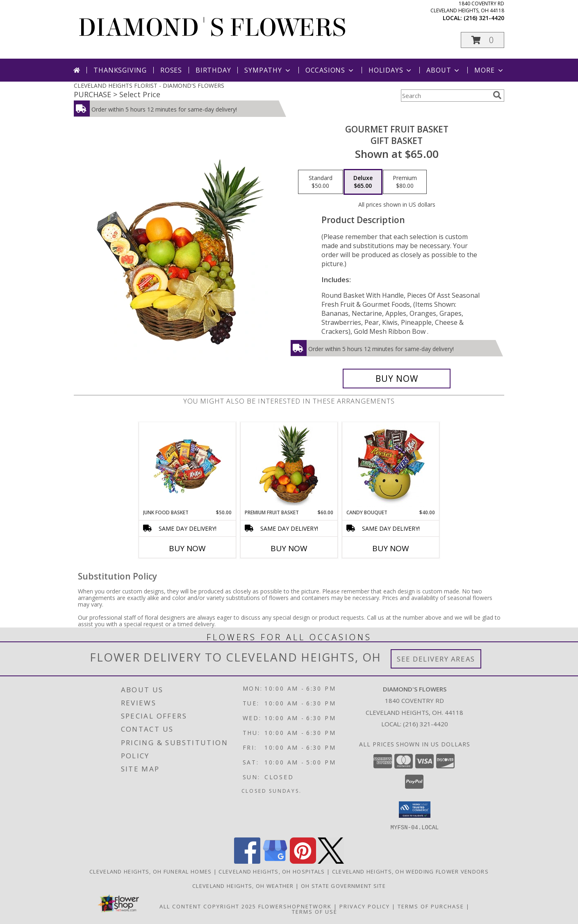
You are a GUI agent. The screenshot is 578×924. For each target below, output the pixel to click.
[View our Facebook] (247, 861)
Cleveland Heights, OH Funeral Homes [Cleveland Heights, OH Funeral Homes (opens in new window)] (151, 871)
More (489, 70)
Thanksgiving (120, 70)
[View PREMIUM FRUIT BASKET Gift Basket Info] (289, 465)
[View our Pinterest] (303, 861)
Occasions (330, 70)
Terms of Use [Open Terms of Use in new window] (315, 911)
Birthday (213, 70)
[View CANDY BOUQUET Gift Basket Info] (391, 465)
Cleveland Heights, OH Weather (243, 885)
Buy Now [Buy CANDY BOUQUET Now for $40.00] (391, 548)
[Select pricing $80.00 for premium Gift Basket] (405, 182)
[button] (482, 40)
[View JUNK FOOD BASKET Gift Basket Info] (188, 465)
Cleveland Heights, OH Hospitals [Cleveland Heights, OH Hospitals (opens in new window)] (272, 871)
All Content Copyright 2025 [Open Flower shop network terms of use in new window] (208, 906)
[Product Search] (445, 96)
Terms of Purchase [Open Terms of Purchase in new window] (431, 906)
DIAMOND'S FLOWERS (212, 28)
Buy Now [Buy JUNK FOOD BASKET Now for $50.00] (187, 548)
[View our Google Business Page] (275, 861)
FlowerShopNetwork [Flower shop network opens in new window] (295, 906)
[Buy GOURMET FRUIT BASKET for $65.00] (397, 379)
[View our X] (331, 861)
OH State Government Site (343, 885)
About (444, 70)
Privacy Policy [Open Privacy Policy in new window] (365, 906)
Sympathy (268, 70)
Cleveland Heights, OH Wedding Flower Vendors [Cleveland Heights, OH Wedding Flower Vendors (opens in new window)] (410, 871)
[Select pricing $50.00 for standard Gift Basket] (321, 182)
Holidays (391, 70)
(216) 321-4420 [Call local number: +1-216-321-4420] (484, 18)
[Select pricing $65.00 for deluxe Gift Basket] (363, 182)
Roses (171, 70)
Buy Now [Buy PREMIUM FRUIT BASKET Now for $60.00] (289, 548)
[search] (497, 95)
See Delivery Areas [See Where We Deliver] (436, 659)
